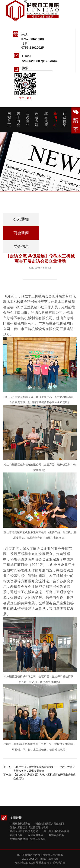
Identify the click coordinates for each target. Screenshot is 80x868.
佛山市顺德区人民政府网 (50, 824)
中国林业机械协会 (20, 824)
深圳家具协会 (36, 835)
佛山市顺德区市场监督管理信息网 (29, 827)
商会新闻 (21, 233)
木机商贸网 (16, 835)
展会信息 (21, 246)
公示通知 (21, 219)
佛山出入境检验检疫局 (56, 831)
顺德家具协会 (56, 835)
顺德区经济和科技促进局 (24, 831)
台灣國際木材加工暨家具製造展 (28, 839)
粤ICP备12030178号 (26, 863)
